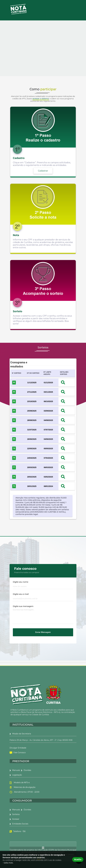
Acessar (14, 819)
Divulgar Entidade (18, 748)
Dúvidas (26, 770)
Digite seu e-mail (21, 594)
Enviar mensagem (43, 632)
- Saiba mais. (8, 863)
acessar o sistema (41, 99)
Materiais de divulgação (24, 787)
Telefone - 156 (19, 831)
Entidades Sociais (19, 824)
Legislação (16, 775)
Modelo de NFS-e (21, 783)
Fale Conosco (18, 753)
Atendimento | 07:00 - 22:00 (26, 792)
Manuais (15, 770)
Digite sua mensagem (23, 606)
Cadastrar (43, 171)
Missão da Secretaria (20, 734)
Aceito (78, 859)
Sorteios (15, 814)
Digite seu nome (21, 582)
